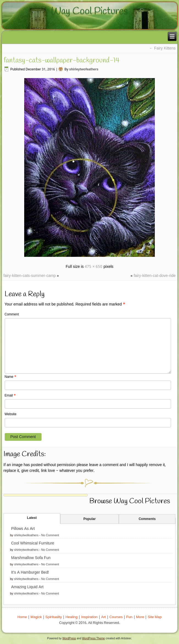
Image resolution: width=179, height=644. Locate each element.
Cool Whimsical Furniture (33, 543)
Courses (116, 617)
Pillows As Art (23, 529)
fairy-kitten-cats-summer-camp (30, 276)
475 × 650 (93, 267)
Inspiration (89, 617)
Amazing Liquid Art (27, 587)
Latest (32, 518)
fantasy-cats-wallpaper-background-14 (61, 60)
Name (10, 377)
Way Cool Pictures (89, 11)
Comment (12, 315)
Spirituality (54, 617)
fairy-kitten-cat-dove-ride (155, 276)
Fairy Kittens (163, 48)
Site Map (155, 617)
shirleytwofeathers (84, 70)
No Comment (50, 535)
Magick (36, 617)
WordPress (69, 638)
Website (11, 414)
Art (104, 617)
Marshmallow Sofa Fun (31, 558)
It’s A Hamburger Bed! (30, 573)
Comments (147, 519)
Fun (129, 617)
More (140, 617)
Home (22, 617)
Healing (71, 617)
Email (10, 396)
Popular (89, 519)
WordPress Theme (93, 638)
